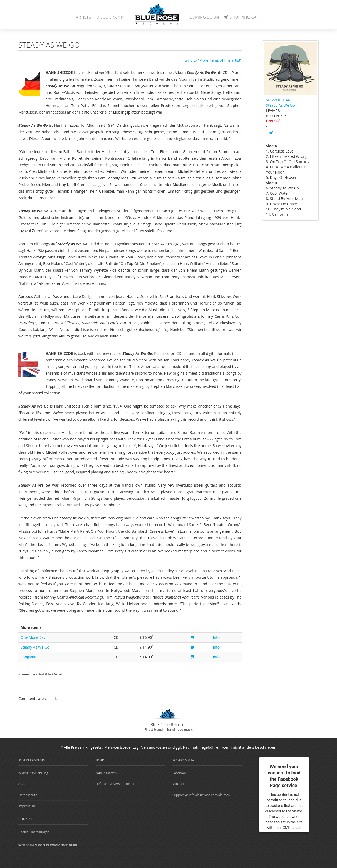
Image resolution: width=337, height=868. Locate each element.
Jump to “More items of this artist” (212, 60)
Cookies (25, 819)
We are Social (184, 760)
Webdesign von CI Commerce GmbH (48, 845)
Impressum (27, 806)
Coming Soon (204, 17)
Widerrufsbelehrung (33, 773)
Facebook (179, 773)
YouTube (179, 784)
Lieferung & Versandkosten (115, 784)
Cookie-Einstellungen (34, 832)
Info (216, 637)
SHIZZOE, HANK (279, 100)
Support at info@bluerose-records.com (201, 795)
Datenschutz (28, 795)
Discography (110, 17)
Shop (100, 760)
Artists (83, 17)
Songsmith (30, 657)
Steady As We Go (35, 647)
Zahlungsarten (106, 773)
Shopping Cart (243, 17)
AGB (22, 784)
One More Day (33, 637)
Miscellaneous (32, 760)
